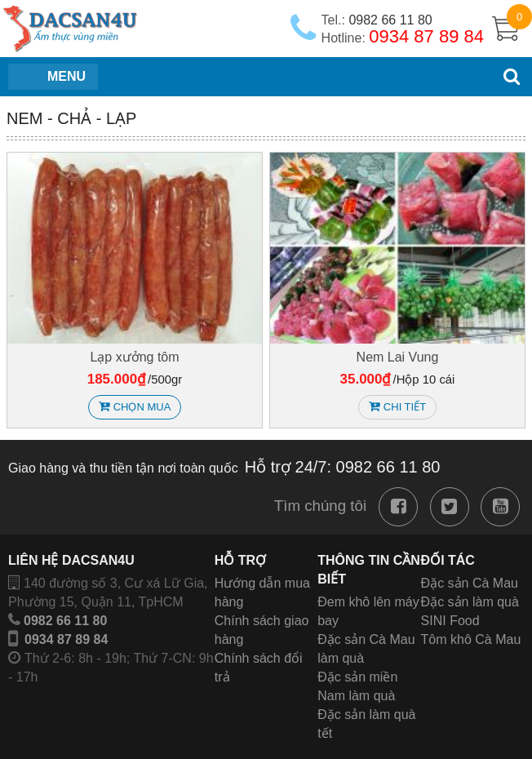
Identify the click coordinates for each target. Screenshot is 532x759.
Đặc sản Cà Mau (470, 583)
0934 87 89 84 (66, 639)
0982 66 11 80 (65, 621)
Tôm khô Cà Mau (471, 639)
